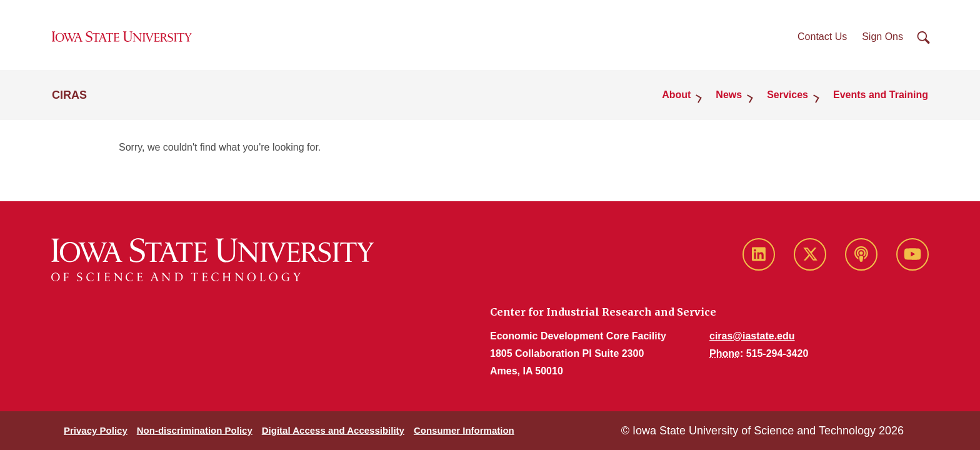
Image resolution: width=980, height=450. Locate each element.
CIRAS (69, 95)
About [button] (676, 95)
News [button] (729, 95)
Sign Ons (882, 37)
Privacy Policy (96, 430)
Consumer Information (464, 430)
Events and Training (881, 95)
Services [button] (787, 95)
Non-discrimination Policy (195, 430)
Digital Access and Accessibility (333, 430)
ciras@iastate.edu (752, 336)
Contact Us (822, 37)
